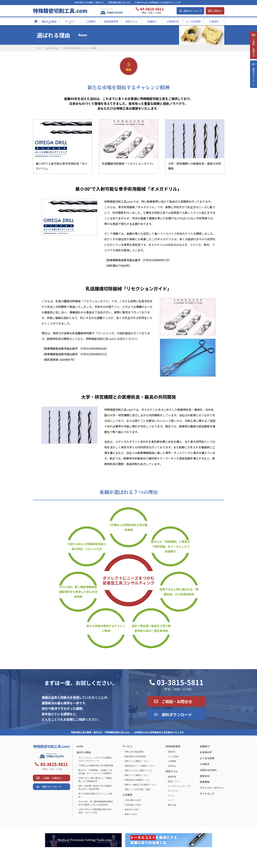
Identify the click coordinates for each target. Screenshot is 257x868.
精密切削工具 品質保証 (135, 756)
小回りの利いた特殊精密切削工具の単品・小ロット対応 (87, 546)
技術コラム (172, 771)
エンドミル (173, 791)
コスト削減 (173, 756)
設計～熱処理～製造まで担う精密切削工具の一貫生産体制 (151, 628)
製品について (174, 781)
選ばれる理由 (52, 48)
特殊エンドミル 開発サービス (138, 770)
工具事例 (127, 795)
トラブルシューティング (179, 786)
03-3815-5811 (180, 682)
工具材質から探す (133, 805)
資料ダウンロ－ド (253, 88)
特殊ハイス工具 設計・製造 (137, 789)
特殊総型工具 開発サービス (137, 780)
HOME (80, 746)
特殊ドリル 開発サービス (136, 761)
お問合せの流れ (208, 770)
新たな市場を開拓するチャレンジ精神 (106, 628)
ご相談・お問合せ (177, 701)
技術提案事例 (173, 746)
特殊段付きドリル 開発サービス (139, 766)
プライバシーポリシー (212, 788)
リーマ (171, 800)
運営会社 (205, 776)
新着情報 (205, 782)
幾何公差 (172, 805)
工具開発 (172, 761)
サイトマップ (207, 794)
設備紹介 (205, 746)
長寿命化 (172, 752)
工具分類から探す (133, 800)
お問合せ (217, 11)
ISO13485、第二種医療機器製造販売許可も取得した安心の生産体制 (78, 592)
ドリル (171, 795)
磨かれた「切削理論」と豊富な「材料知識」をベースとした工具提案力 (170, 546)
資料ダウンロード (193, 11)
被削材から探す (132, 809)
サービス (127, 746)
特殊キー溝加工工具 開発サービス (141, 785)
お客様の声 (206, 752)
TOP (39, 48)
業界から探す (131, 814)
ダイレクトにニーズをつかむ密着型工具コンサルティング (129, 580)
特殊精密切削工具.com (60, 11)
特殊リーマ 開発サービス (136, 775)
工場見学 (205, 764)
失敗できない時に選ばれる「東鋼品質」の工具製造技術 (179, 592)
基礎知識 (172, 776)
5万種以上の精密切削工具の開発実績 (128, 527)
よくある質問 (207, 758)
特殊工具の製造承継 (134, 752)
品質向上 (172, 766)
